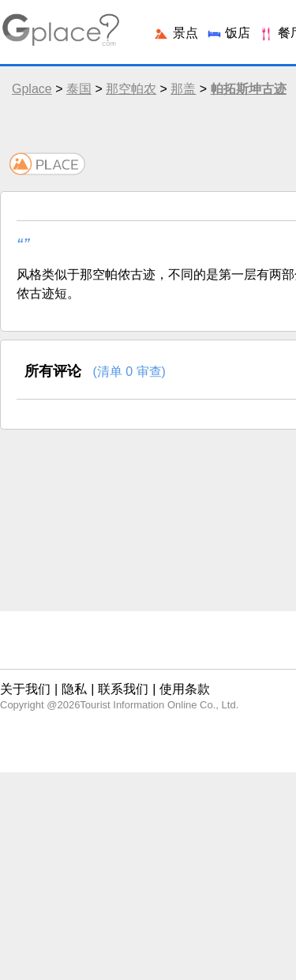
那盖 (183, 89)
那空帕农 (131, 89)
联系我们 (123, 689)
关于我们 (25, 689)
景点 (175, 33)
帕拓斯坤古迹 (249, 89)
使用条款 (185, 689)
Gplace (32, 89)
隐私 (74, 689)
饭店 (228, 33)
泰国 (79, 89)
